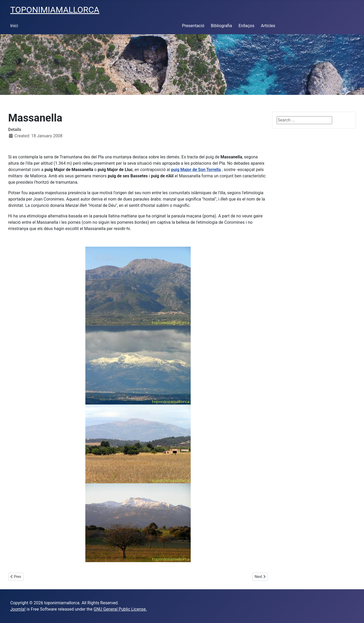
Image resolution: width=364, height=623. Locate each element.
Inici (14, 26)
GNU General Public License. (120, 609)
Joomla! (18, 609)
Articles (268, 26)
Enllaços (246, 26)
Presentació (193, 26)
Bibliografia (222, 26)
